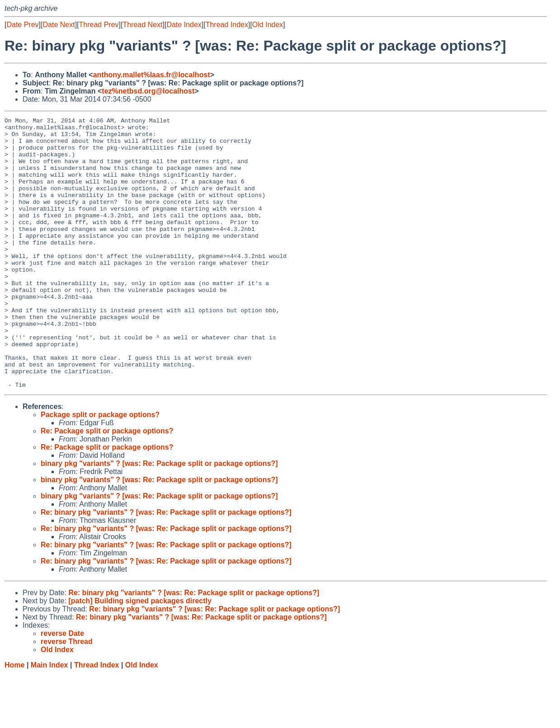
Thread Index (227, 25)
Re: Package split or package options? (107, 485)
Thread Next (142, 25)
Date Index (184, 25)
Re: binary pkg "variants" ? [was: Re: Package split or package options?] (166, 566)
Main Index (49, 719)
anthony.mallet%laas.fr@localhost (152, 75)
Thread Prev (99, 25)
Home (14, 719)
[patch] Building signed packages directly (140, 655)
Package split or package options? (100, 469)
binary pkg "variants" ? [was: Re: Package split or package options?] (159, 518)
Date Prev (22, 25)
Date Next (59, 25)
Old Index (268, 25)
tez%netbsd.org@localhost (148, 91)
